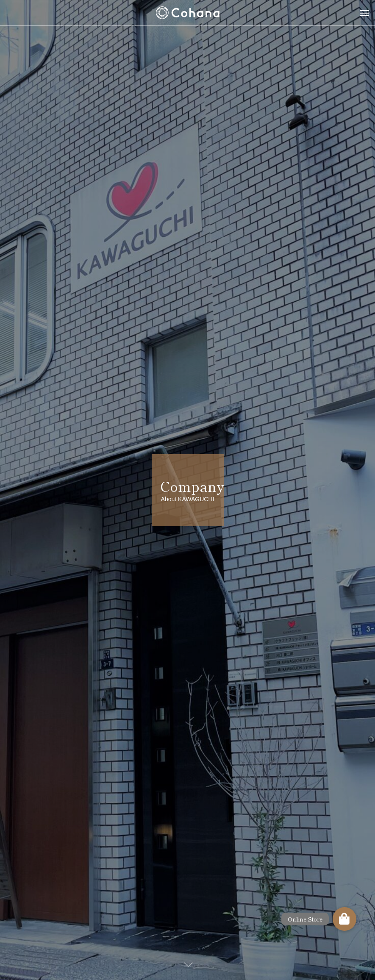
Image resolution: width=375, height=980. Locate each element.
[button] (344, 919)
